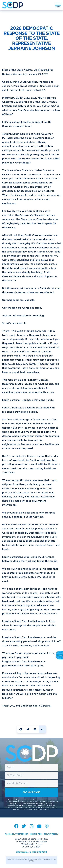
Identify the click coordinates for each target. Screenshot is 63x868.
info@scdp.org (23, 852)
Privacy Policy (51, 834)
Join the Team (36, 834)
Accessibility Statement (16, 834)
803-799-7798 (40, 852)
